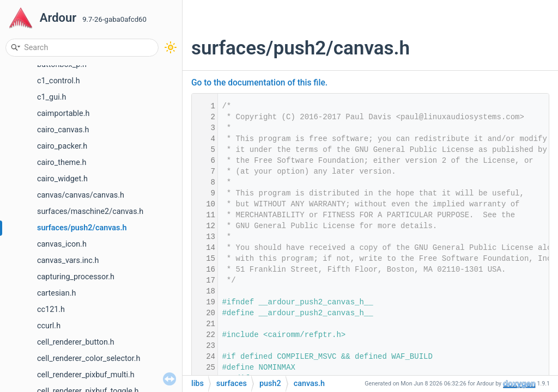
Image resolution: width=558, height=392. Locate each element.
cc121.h (51, 310)
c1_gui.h (51, 97)
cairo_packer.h (62, 146)
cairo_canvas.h (63, 130)
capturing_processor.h (76, 277)
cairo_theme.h (62, 163)
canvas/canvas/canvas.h (81, 195)
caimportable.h (63, 114)
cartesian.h (56, 293)
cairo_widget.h (62, 179)
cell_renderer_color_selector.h (89, 359)
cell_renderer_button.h (76, 342)
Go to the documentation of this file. (259, 83)
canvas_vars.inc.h (68, 261)
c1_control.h (59, 81)
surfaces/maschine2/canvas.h (90, 212)
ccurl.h (49, 326)
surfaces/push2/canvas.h (82, 228)
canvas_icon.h (62, 244)
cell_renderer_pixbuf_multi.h (86, 375)
